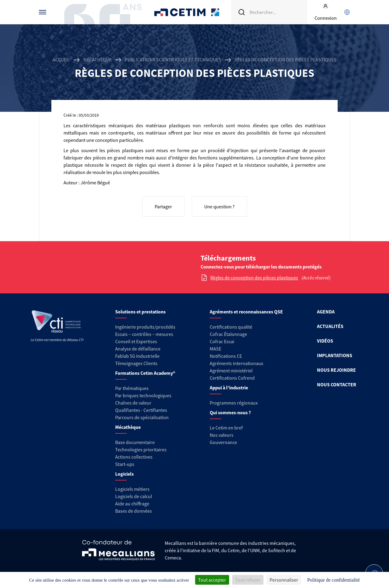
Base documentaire (135, 442)
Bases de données (134, 511)
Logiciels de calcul (134, 496)
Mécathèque (97, 60)
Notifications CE (226, 356)
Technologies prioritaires (141, 450)
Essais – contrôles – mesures (144, 334)
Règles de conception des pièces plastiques (254, 278)
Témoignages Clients (136, 363)
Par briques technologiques (143, 395)
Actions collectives (134, 457)
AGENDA (326, 312)
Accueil (61, 60)
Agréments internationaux (236, 363)
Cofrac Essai (222, 341)
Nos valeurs (222, 435)
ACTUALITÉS (330, 326)
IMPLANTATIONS (335, 355)
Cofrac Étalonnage (228, 334)
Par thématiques (132, 388)
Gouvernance (223, 442)
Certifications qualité (231, 327)
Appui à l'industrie (229, 388)
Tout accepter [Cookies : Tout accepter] (212, 580)
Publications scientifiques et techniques (173, 60)
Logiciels (124, 474)
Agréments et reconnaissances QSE (246, 312)
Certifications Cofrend (232, 378)
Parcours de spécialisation (142, 417)
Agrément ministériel (231, 371)
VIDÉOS (325, 341)
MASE (215, 349)
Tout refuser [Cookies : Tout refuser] (248, 580)
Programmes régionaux (234, 403)
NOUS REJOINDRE (336, 370)
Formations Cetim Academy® (145, 373)
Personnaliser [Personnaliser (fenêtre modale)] (284, 580)
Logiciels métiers (132, 489)
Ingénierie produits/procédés (145, 327)
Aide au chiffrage (132, 504)
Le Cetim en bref (226, 428)
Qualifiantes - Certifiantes (141, 410)
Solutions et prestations (140, 312)
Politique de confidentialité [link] (334, 580)
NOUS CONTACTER (337, 385)
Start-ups (125, 464)
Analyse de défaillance (138, 349)
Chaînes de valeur (133, 403)
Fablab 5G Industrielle (137, 356)
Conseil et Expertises (136, 341)
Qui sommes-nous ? (230, 412)
